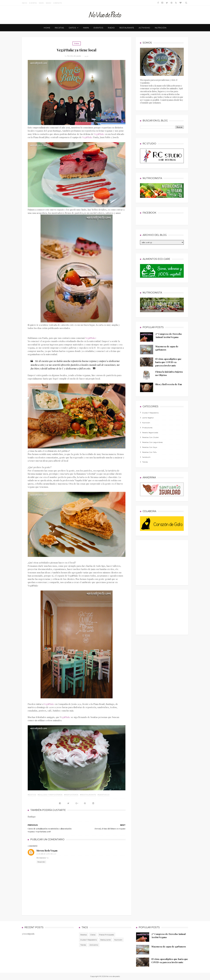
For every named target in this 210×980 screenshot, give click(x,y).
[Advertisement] (162, 562)
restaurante (127, 28)
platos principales (106, 935)
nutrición (161, 28)
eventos (99, 28)
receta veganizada (150, 433)
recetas (60, 28)
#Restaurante (88, 795)
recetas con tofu (149, 452)
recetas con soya (150, 447)
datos (73, 28)
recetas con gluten (150, 437)
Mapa (41, 3)
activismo (144, 28)
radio (111, 28)
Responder (41, 862)
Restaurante (106, 940)
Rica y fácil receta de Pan (169, 384)
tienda (145, 462)
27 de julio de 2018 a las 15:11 (46, 854)
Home (47, 28)
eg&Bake (66, 717)
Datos (77, 43)
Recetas (84, 935)
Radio (49, 3)
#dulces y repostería (50, 795)
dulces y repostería (150, 413)
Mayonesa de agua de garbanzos (169, 947)
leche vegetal (148, 418)
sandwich (146, 457)
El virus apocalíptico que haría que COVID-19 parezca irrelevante (168, 362)
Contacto (58, 3)
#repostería (71, 795)
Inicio (24, 3)
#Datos (32, 795)
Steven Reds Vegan (47, 851)
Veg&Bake (99, 134)
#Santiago (104, 795)
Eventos (33, 3)
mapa (86, 28)
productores (147, 428)
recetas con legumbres (152, 442)
